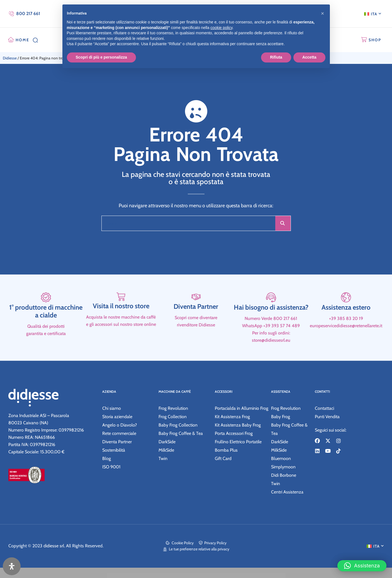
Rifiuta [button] (276, 57)
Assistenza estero (346, 335)
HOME (22, 40)
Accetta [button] (309, 57)
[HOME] (11, 40)
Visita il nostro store (121, 335)
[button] (362, 562)
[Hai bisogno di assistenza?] (271, 321)
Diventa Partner (196, 335)
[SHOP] (364, 40)
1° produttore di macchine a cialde (46, 339)
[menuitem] (373, 14)
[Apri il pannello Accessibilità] (12, 566)
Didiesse (10, 58)
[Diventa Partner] (196, 321)
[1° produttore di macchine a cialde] (46, 321)
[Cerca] (283, 223)
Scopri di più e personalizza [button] (101, 57)
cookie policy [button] (221, 28)
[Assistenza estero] (346, 321)
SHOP (375, 40)
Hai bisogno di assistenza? (271, 335)
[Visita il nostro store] (121, 321)
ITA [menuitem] (374, 14)
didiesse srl (54, 556)
